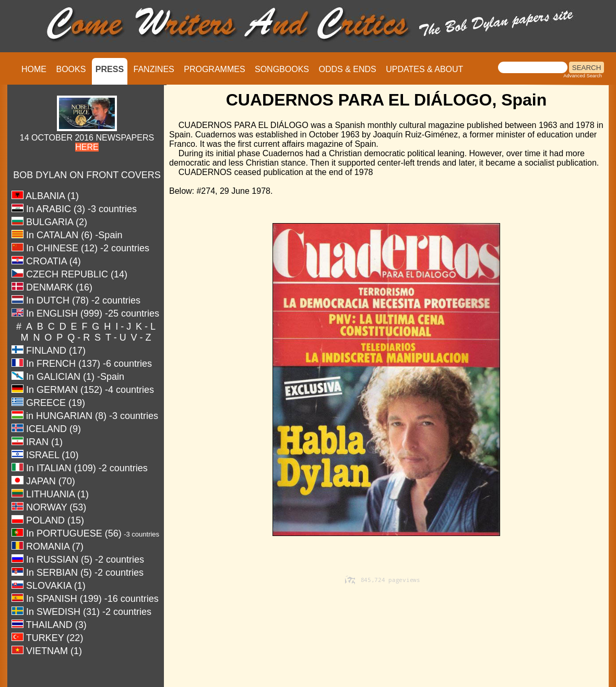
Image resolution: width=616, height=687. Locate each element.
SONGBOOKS (282, 69)
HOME (34, 69)
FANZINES (154, 69)
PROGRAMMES (214, 69)
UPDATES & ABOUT (424, 69)
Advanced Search (583, 76)
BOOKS (71, 69)
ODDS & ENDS (347, 69)
